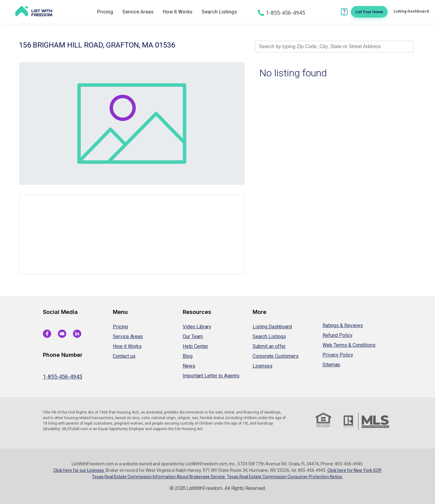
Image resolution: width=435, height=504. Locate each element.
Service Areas (138, 12)
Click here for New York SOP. (355, 470)
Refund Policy (338, 335)
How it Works (127, 346)
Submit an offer (269, 346)
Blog (188, 356)
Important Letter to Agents (211, 376)
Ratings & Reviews (343, 325)
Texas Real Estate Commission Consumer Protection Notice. (285, 477)
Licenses (263, 366)
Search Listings (219, 12)
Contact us (124, 356)
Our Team (193, 336)
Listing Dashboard (272, 327)
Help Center (195, 346)
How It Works (178, 12)
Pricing (105, 12)
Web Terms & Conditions (349, 345)
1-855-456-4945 (63, 377)
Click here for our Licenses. (79, 470)
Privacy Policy (338, 355)
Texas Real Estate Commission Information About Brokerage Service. (159, 477)
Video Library (197, 327)
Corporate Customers (276, 356)
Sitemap (331, 365)
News (189, 366)
